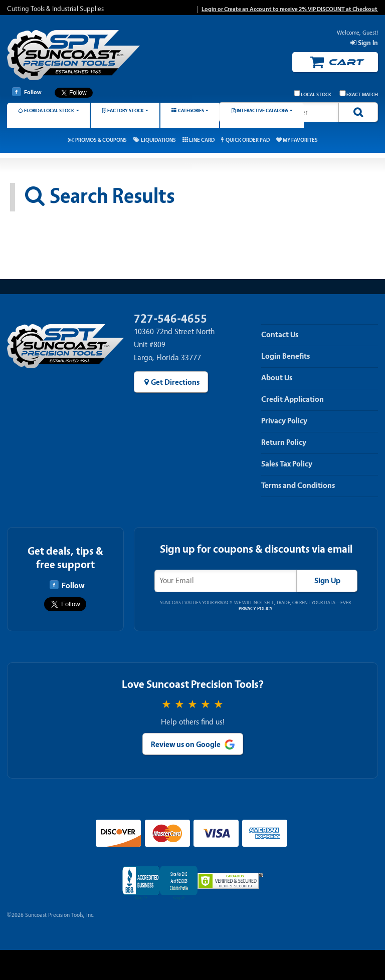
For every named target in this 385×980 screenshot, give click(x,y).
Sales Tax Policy (287, 464)
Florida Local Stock (49, 110)
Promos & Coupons (101, 140)
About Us (277, 378)
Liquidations (158, 140)
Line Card (202, 140)
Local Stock (313, 94)
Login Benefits (285, 356)
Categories (191, 110)
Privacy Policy (284, 421)
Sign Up (327, 581)
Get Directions (175, 382)
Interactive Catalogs (262, 110)
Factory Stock (126, 110)
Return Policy (284, 442)
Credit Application (293, 399)
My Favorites (300, 140)
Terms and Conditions (298, 485)
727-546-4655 (170, 319)
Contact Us (280, 335)
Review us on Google (186, 745)
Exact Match (359, 94)
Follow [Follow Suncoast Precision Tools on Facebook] (27, 92)
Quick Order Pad (248, 140)
